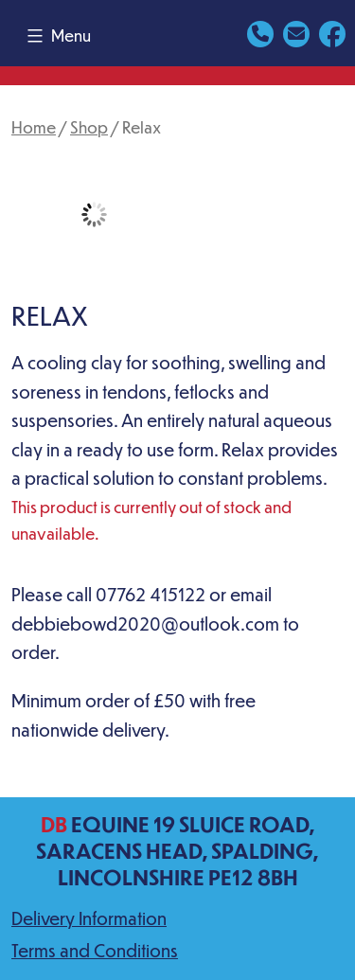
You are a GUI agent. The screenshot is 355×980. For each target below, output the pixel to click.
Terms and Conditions (95, 950)
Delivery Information (89, 918)
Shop (89, 127)
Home (34, 127)
